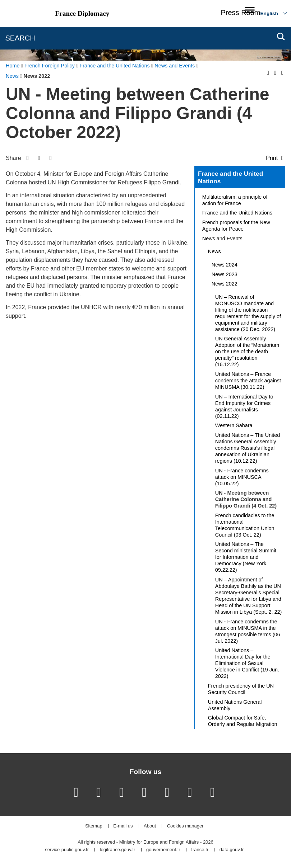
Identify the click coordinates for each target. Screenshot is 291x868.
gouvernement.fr (163, 850)
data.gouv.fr (232, 850)
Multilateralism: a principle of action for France (235, 200)
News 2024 (225, 265)
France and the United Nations (230, 178)
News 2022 (225, 284)
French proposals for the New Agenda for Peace (236, 226)
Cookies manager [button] (185, 826)
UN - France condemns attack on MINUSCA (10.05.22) (242, 477)
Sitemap (94, 826)
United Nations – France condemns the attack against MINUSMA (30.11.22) (248, 381)
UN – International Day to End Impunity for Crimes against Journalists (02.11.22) (244, 406)
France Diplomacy (82, 13)
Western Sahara (234, 425)
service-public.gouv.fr (67, 850)
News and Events (222, 239)
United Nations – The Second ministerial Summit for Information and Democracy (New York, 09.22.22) (246, 557)
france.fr (200, 850)
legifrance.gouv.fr (118, 850)
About (150, 826)
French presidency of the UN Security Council (241, 689)
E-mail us (123, 826)
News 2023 (225, 274)
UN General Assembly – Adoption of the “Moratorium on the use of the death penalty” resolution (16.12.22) (247, 352)
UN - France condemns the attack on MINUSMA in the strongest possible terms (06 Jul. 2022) (248, 631)
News (214, 251)
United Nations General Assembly (235, 705)
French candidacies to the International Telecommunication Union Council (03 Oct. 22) (245, 525)
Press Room (240, 13)
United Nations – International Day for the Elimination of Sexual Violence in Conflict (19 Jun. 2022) (247, 663)
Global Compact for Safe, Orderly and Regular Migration (243, 721)
